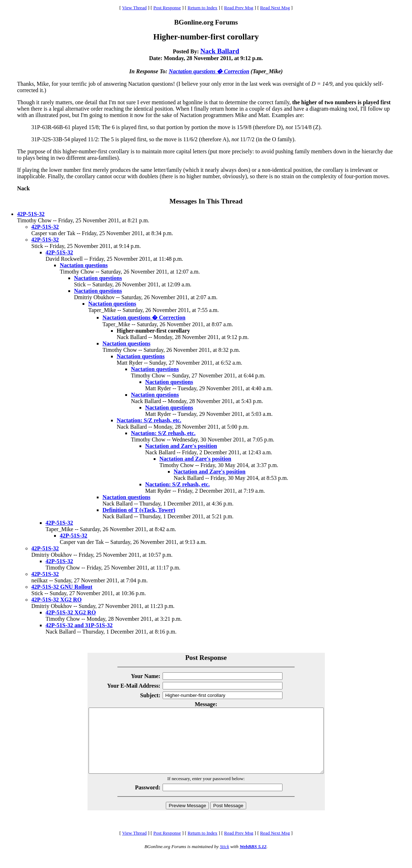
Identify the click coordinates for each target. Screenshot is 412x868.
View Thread (134, 8)
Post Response (167, 8)
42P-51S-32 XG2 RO (56, 600)
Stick (225, 859)
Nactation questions (84, 265)
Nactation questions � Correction (209, 71)
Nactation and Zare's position (181, 446)
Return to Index (202, 8)
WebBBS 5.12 (253, 859)
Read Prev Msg (239, 8)
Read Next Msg (275, 8)
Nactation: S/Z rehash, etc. (149, 420)
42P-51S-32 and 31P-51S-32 (79, 625)
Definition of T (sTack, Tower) (139, 510)
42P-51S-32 (31, 214)
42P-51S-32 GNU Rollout (62, 587)
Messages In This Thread (206, 201)
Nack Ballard (220, 51)
